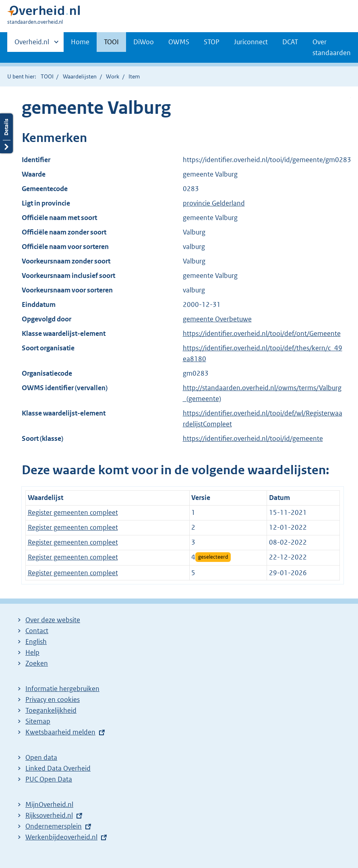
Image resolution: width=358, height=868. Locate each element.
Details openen (6, 133)
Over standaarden (332, 47)
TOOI (111, 42)
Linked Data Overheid (58, 768)
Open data (41, 757)
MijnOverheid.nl (49, 804)
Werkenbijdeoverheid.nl (61, 837)
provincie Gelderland (214, 203)
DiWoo (144, 42)
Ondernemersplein (54, 826)
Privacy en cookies (53, 699)
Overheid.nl (32, 44)
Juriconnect (251, 42)
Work (113, 76)
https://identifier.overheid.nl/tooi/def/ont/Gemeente (262, 333)
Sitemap (38, 721)
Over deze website (53, 620)
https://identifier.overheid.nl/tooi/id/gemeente (253, 438)
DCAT (290, 42)
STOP (212, 42)
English (36, 642)
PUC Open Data (49, 779)
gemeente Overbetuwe (217, 319)
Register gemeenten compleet (73, 512)
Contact (37, 631)
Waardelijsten (80, 76)
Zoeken (37, 663)
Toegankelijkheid (51, 710)
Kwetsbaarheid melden (60, 732)
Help (32, 652)
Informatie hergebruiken (62, 689)
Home (80, 42)
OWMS (179, 42)
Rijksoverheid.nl (49, 815)
